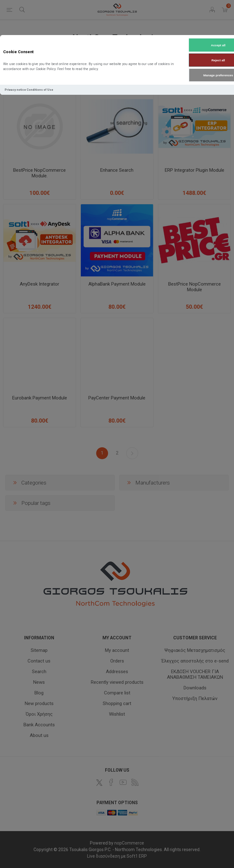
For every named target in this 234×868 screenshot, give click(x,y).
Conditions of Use (40, 90)
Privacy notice (15, 90)
